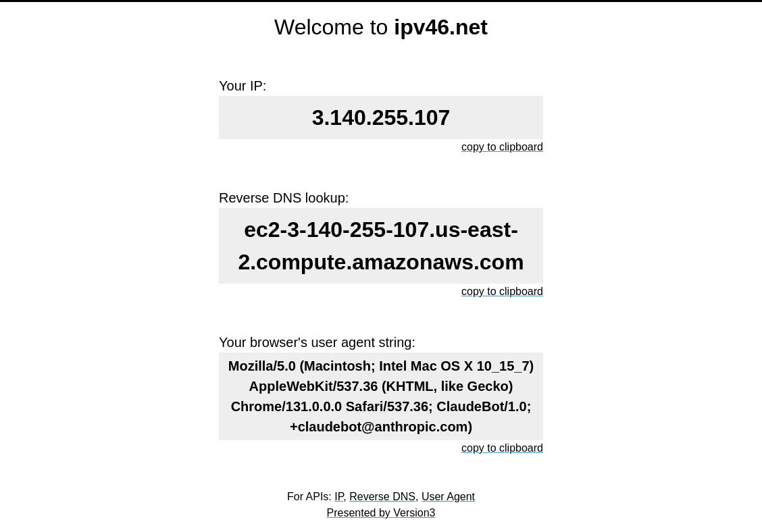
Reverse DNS (382, 497)
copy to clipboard (502, 147)
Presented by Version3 (381, 513)
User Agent (448, 497)
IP (339, 497)
